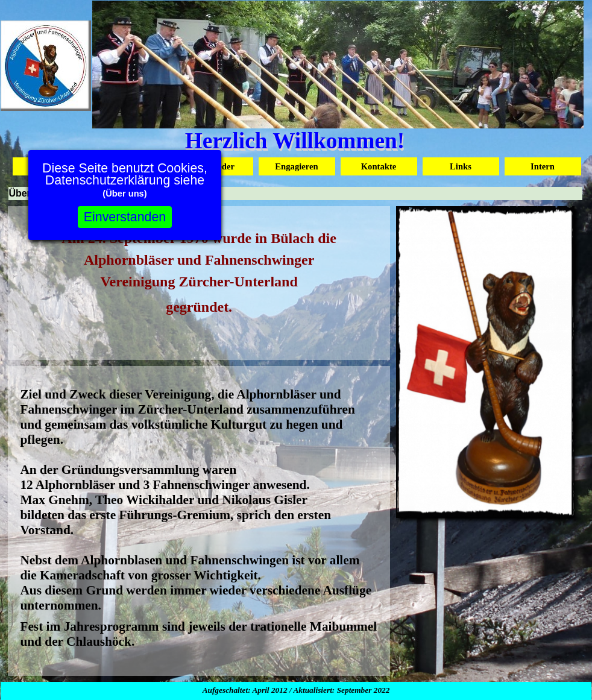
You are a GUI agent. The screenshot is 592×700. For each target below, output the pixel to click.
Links (461, 166)
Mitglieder (215, 166)
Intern (543, 166)
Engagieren (296, 166)
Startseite (50, 166)
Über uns (132, 166)
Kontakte (379, 166)
